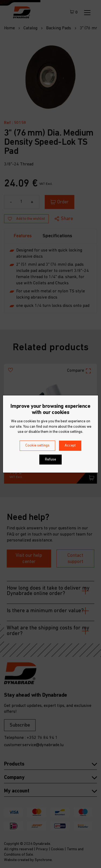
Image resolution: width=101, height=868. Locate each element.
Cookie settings (37, 446)
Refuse (50, 460)
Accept (70, 446)
